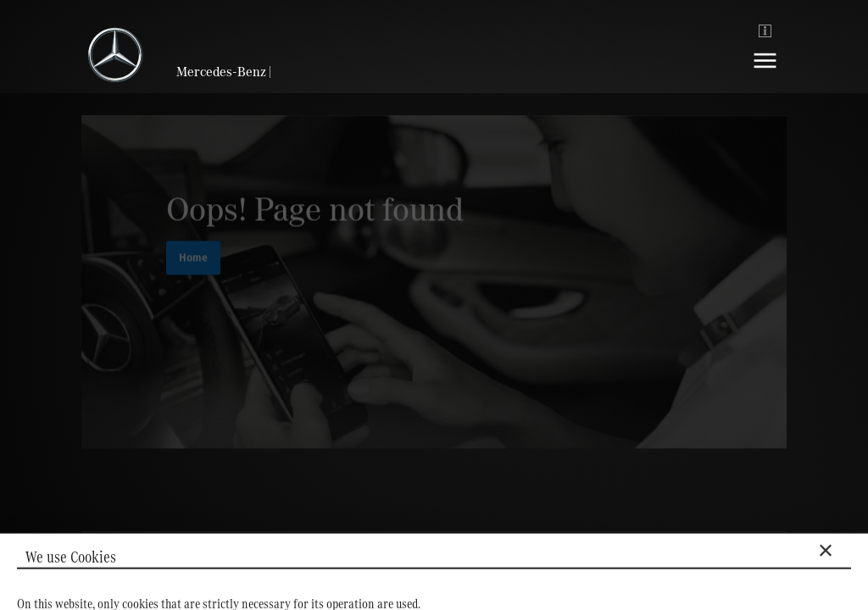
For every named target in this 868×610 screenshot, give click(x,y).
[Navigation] (765, 73)
